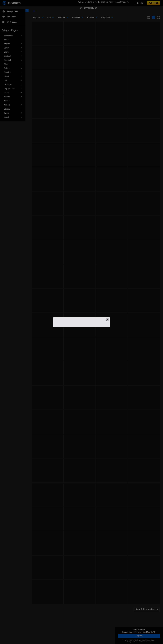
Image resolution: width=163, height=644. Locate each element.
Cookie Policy (146, 640)
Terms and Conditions (141, 642)
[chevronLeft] (27, 11)
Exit (150, 642)
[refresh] (34, 11)
